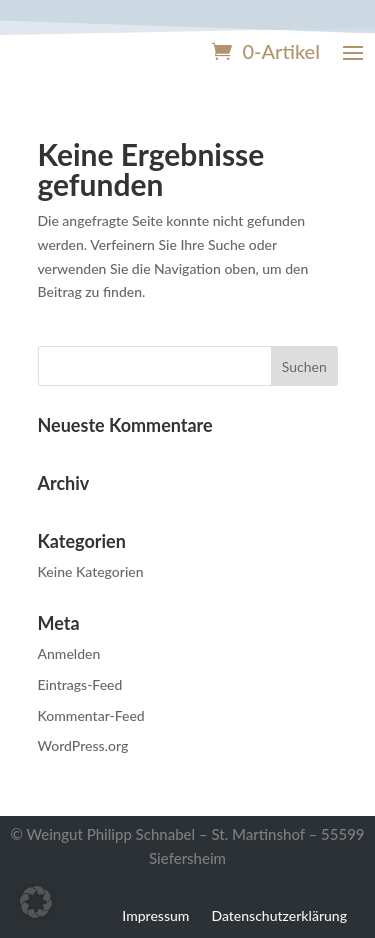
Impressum (155, 915)
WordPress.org (83, 745)
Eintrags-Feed (80, 684)
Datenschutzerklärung (279, 915)
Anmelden (69, 653)
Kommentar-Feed (91, 715)
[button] (36, 902)
